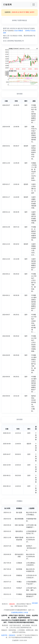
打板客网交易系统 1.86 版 (19, 612)
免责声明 (4, 635)
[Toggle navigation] (34, 5)
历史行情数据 (19, 31)
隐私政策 (12, 635)
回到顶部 (35, 603)
